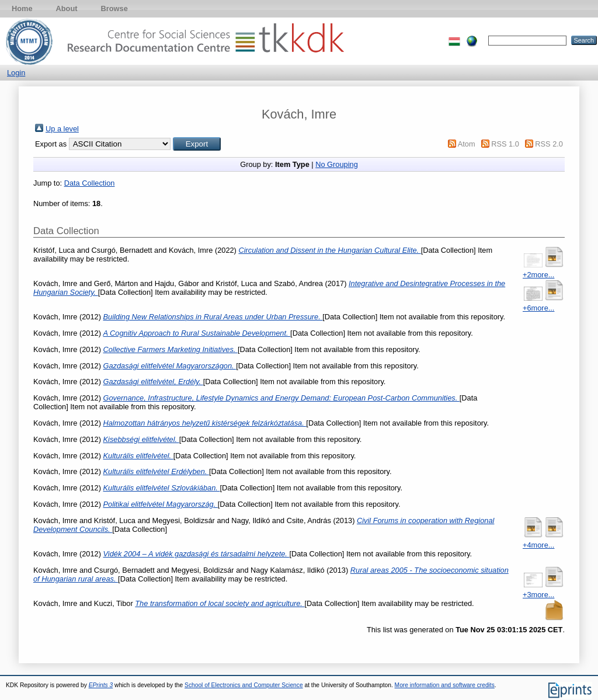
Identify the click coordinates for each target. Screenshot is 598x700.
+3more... (538, 595)
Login (16, 73)
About (67, 8)
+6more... (538, 308)
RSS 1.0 (505, 144)
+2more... (538, 275)
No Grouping (337, 164)
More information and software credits (445, 685)
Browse (114, 8)
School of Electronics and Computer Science (244, 685)
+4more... (538, 545)
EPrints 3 (101, 685)
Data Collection (90, 183)
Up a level (62, 129)
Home (22, 8)
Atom (467, 144)
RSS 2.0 (549, 144)
